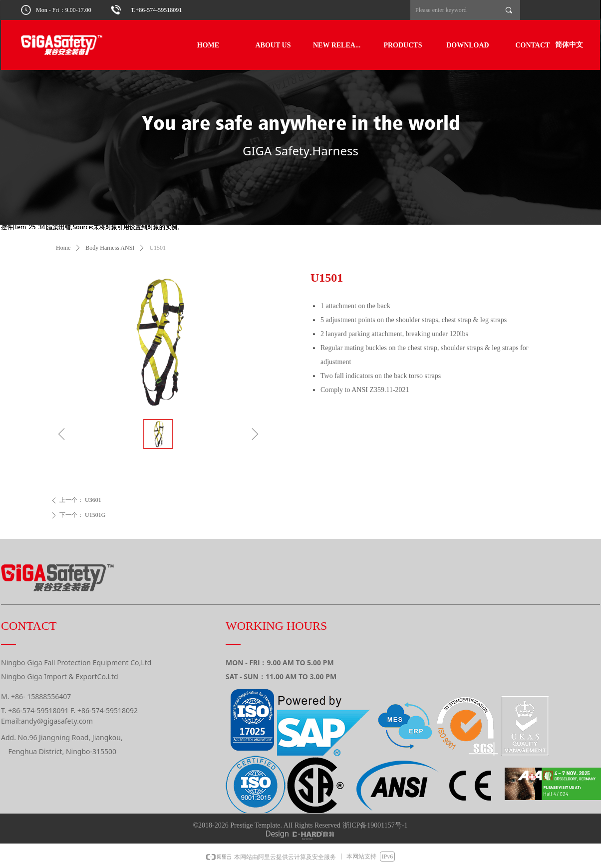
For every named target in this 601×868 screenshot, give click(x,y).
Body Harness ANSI (110, 248)
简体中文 (569, 45)
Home (63, 248)
